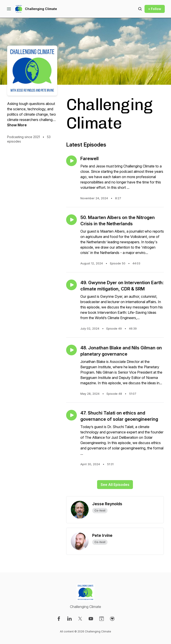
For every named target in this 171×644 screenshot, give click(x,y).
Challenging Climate (41, 9)
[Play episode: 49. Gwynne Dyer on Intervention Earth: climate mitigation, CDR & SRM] (71, 285)
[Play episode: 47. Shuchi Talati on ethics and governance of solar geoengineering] (71, 415)
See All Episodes (115, 485)
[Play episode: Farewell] (71, 161)
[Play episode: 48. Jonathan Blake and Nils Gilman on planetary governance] (71, 350)
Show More (17, 125)
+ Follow (155, 9)
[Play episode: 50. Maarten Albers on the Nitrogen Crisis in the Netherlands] (71, 220)
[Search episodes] (140, 9)
